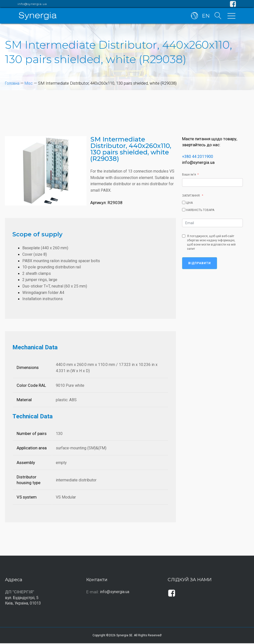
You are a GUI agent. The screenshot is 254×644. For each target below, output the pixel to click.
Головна (13, 83)
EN (205, 17)
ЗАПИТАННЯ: (191, 196)
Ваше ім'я (189, 175)
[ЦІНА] (184, 202)
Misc (31, 83)
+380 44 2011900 (199, 156)
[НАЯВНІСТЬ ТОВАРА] (184, 210)
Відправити (200, 263)
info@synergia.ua (32, 4)
